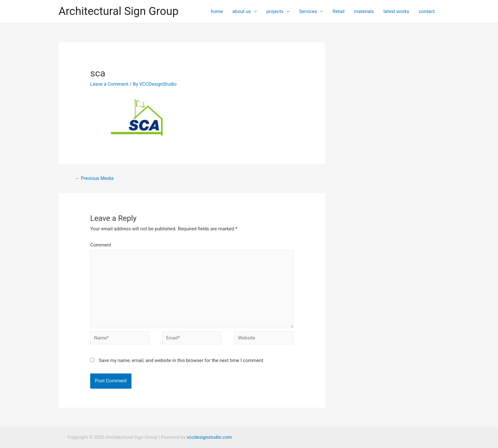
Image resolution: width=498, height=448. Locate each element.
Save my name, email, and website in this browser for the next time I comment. (182, 360)
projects (275, 11)
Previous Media (94, 178)
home (217, 11)
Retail (339, 11)
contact (427, 11)
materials (364, 11)
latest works (396, 11)
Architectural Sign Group (118, 11)
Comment (101, 245)
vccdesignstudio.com (209, 437)
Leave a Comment (109, 84)
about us (242, 11)
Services (308, 11)
